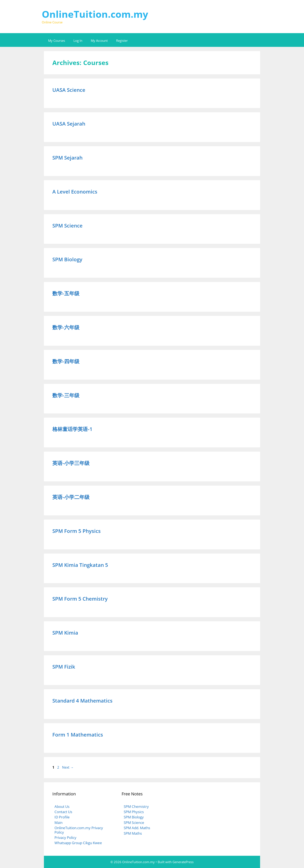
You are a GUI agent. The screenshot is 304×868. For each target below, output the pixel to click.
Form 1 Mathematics (78, 735)
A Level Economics (75, 192)
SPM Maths (133, 833)
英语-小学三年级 (71, 463)
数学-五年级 (66, 293)
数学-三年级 (66, 395)
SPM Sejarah (67, 158)
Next (68, 767)
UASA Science (69, 90)
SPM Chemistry (136, 806)
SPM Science (67, 225)
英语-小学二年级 (71, 497)
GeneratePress (183, 862)
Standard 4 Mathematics (82, 701)
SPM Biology (67, 259)
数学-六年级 (66, 327)
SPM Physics (134, 812)
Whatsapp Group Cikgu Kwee (78, 843)
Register (122, 41)
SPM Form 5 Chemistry (80, 599)
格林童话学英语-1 (72, 429)
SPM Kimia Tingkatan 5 (80, 565)
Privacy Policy (65, 838)
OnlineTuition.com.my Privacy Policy (79, 830)
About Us (62, 806)
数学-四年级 (66, 361)
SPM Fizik (64, 667)
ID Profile (62, 817)
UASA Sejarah (69, 124)
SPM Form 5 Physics (77, 531)
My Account (99, 41)
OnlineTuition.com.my (95, 14)
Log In (78, 41)
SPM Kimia (65, 633)
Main (58, 823)
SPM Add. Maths (137, 828)
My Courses (57, 41)
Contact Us (63, 812)
